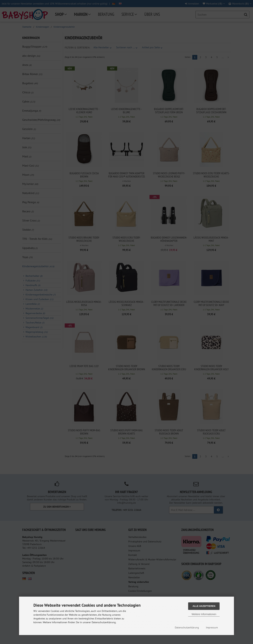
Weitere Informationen (204, 614)
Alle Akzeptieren (204, 606)
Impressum (212, 627)
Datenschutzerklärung (187, 627)
